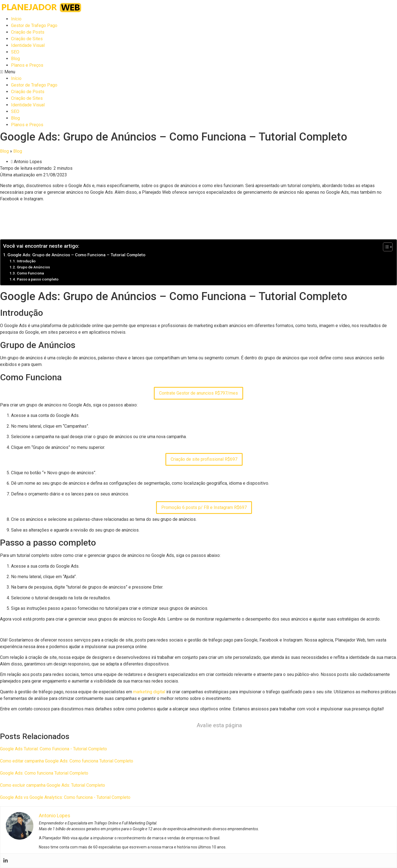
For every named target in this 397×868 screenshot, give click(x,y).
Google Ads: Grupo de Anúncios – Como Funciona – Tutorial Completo (76, 255)
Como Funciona (30, 273)
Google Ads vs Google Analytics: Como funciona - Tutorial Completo (65, 797)
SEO (15, 52)
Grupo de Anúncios (33, 267)
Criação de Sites (27, 39)
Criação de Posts (28, 32)
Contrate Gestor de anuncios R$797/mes (198, 393)
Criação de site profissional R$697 (204, 459)
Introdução (26, 261)
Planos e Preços (27, 65)
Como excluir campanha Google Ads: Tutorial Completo (53, 785)
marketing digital (149, 692)
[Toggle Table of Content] (385, 247)
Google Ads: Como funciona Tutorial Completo (44, 773)
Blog (15, 59)
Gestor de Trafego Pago (34, 25)
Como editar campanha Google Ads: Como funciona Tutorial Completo (67, 761)
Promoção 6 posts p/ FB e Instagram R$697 (204, 507)
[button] (198, 72)
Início (16, 19)
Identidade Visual (28, 45)
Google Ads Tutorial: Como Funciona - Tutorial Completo (53, 749)
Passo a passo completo (38, 279)
